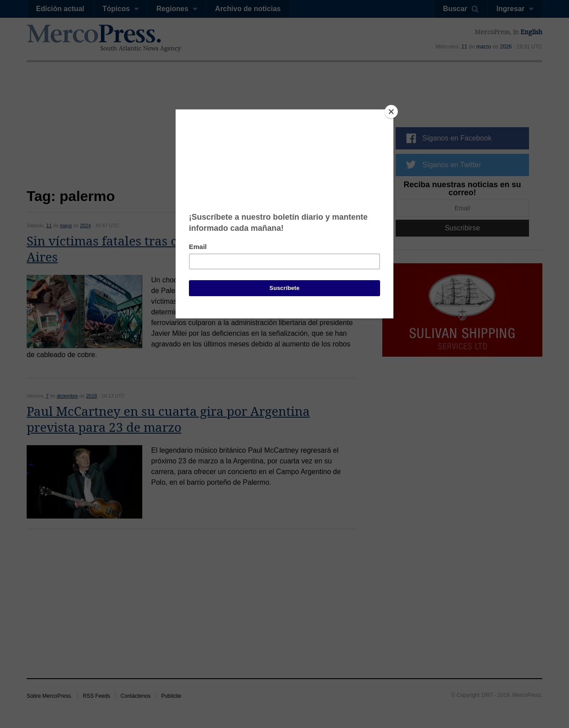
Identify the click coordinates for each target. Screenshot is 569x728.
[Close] (391, 112)
